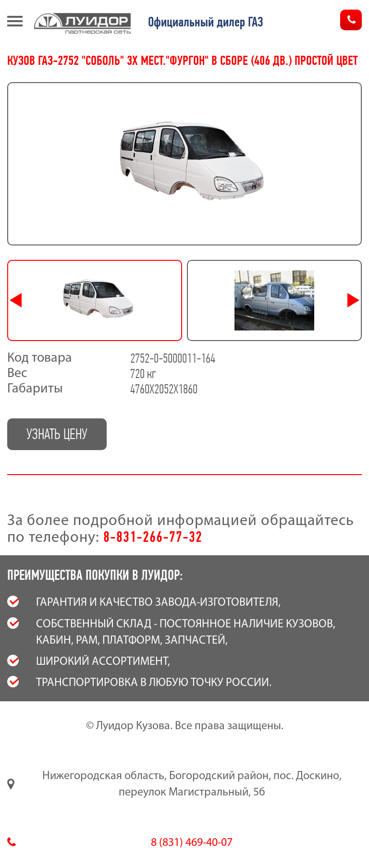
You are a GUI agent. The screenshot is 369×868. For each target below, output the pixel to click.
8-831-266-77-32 (153, 537)
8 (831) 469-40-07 (192, 843)
